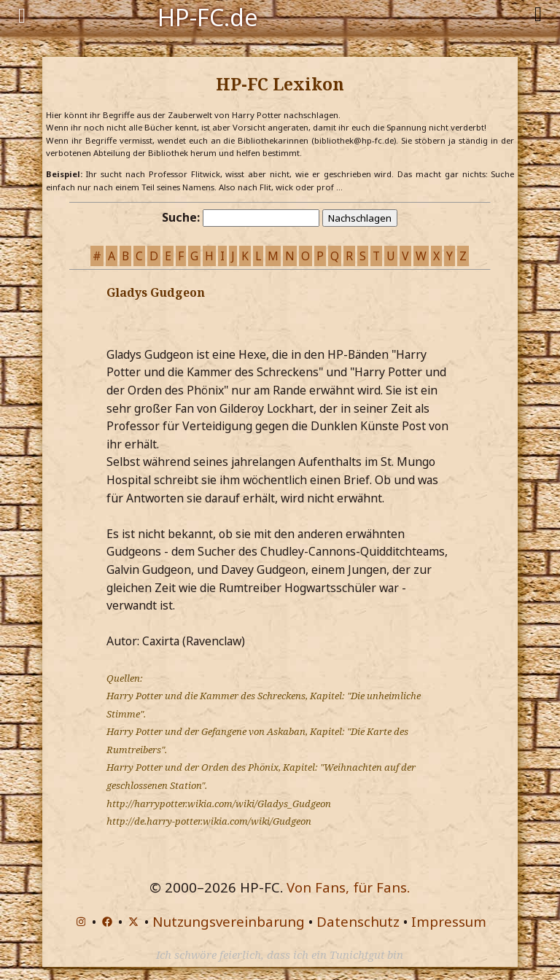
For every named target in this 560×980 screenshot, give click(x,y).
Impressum (449, 921)
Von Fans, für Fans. (348, 887)
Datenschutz (358, 921)
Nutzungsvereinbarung (229, 921)
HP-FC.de (208, 16)
